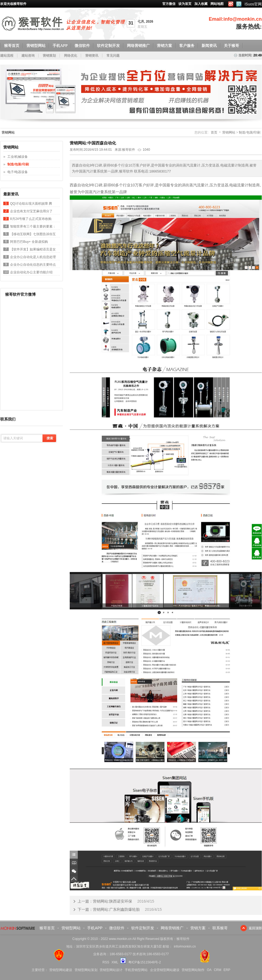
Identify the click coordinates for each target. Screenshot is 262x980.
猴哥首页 (12, 46)
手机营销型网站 (136, 970)
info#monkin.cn (185, 946)
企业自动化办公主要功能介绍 (31, 272)
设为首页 (185, 4)
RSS (106, 962)
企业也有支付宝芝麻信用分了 (31, 211)
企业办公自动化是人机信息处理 (33, 257)
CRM (217, 970)
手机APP (60, 46)
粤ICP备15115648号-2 (145, 962)
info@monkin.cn (243, 19)
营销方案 (164, 46)
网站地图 (217, 4)
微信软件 (82, 46)
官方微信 (169, 4)
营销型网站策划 (86, 970)
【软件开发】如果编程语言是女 (33, 249)
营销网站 (229, 132)
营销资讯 (92, 56)
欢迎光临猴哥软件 (13, 4)
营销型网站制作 (193, 970)
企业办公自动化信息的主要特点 (33, 265)
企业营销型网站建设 (165, 970)
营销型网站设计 (111, 970)
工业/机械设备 (18, 157)
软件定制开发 (108, 46)
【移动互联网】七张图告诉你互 (33, 234)
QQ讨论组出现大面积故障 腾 (31, 204)
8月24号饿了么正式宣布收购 (31, 219)
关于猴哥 (231, 46)
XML (115, 962)
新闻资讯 (209, 46)
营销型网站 (36, 46)
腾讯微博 (239, 4)
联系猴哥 (220, 928)
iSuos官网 (253, 4)
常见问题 (113, 56)
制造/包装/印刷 (250, 132)
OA (209, 970)
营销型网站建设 (61, 970)
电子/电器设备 (18, 172)
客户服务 (187, 46)
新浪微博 (231, 4)
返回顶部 (255, 928)
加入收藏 (201, 4)
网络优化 (71, 56)
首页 (214, 132)
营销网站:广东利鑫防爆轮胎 (116, 909)
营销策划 (49, 56)
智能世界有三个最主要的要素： (33, 226)
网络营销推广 (138, 46)
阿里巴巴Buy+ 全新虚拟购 (29, 242)
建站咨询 (28, 56)
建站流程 (7, 56)
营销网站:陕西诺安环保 (112, 901)
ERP (227, 970)
